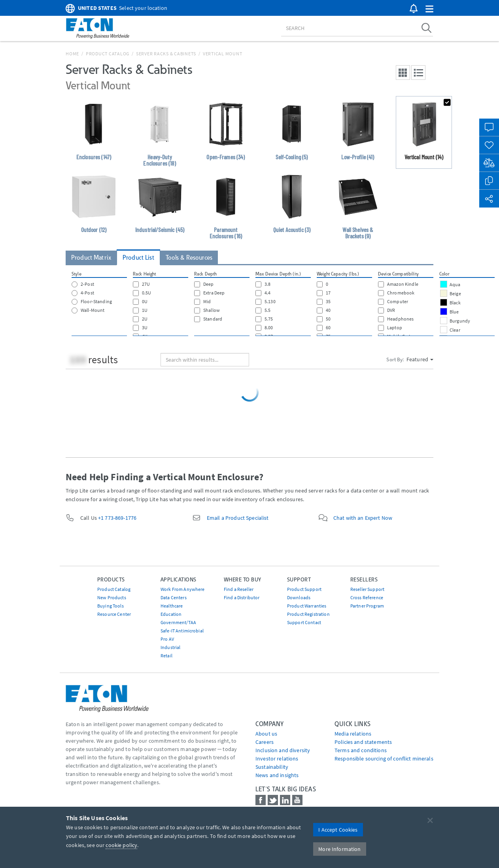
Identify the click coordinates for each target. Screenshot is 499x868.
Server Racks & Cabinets (166, 54)
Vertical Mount (223, 54)
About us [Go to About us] (266, 734)
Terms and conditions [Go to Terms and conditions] (361, 750)
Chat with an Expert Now (363, 518)
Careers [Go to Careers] (265, 742)
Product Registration (308, 614)
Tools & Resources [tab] (189, 258)
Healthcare (172, 606)
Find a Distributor (242, 597)
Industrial (170, 647)
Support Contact (304, 622)
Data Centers (174, 597)
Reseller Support (367, 589)
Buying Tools (111, 606)
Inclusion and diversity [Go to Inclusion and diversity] (283, 750)
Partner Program (367, 606)
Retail (166, 656)
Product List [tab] (138, 258)
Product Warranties (307, 606)
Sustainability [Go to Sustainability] (272, 767)
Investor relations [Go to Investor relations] (277, 759)
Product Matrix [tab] (91, 258)
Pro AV (167, 639)
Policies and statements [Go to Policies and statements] (363, 742)
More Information (339, 849)
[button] (429, 9)
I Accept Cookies (338, 830)
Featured (420, 359)
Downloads (299, 597)
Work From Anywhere (183, 589)
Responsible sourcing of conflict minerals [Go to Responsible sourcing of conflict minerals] (384, 759)
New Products (112, 597)
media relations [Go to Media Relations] (353, 734)
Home (72, 54)
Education (171, 614)
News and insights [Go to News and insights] (277, 775)
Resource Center (114, 614)
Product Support (304, 589)
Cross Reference (367, 597)
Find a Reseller (239, 589)
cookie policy (121, 845)
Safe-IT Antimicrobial (182, 631)
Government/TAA (178, 622)
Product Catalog (108, 54)
